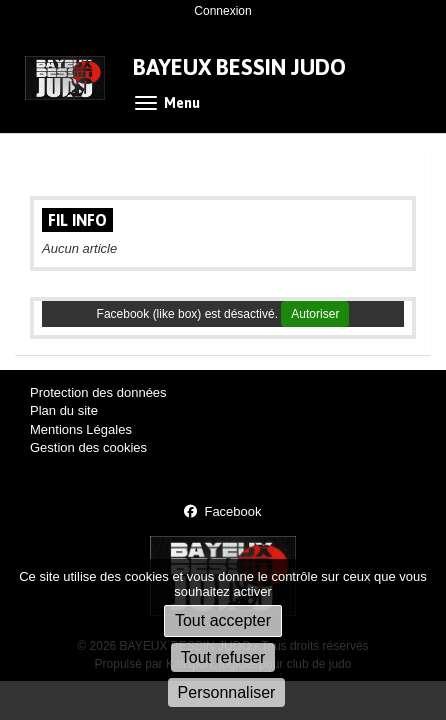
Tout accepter (223, 620)
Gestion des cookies (88, 447)
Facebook (222, 511)
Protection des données (98, 392)
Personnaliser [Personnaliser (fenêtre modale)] (227, 692)
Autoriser (315, 314)
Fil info (77, 220)
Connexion (222, 11)
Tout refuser (223, 657)
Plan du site (64, 410)
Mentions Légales (81, 429)
